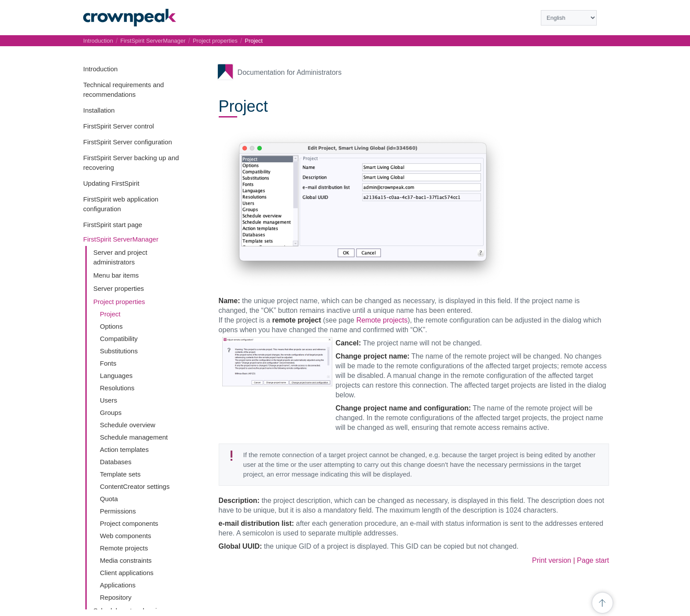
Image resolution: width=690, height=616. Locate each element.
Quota (109, 499)
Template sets (120, 474)
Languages (116, 376)
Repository (116, 597)
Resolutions (117, 388)
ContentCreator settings (135, 486)
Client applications (127, 573)
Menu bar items (116, 275)
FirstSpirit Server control (119, 126)
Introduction (100, 69)
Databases (116, 462)
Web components (125, 536)
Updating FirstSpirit (111, 183)
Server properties (119, 288)
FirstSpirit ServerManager (121, 239)
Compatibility (119, 339)
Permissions (118, 511)
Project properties (119, 302)
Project (110, 314)
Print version (552, 560)
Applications (118, 585)
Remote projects (124, 548)
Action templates (124, 449)
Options (111, 326)
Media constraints (126, 560)
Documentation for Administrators (290, 72)
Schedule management (134, 437)
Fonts (108, 363)
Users (108, 400)
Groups (111, 412)
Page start (593, 560)
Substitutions (119, 351)
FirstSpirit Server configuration (128, 142)
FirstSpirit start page (113, 225)
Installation (99, 110)
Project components (129, 523)
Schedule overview (128, 425)
